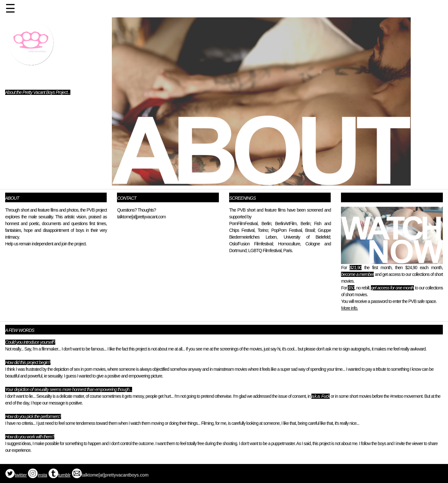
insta (38, 475)
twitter (16, 475)
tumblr (60, 475)
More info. (349, 308)
